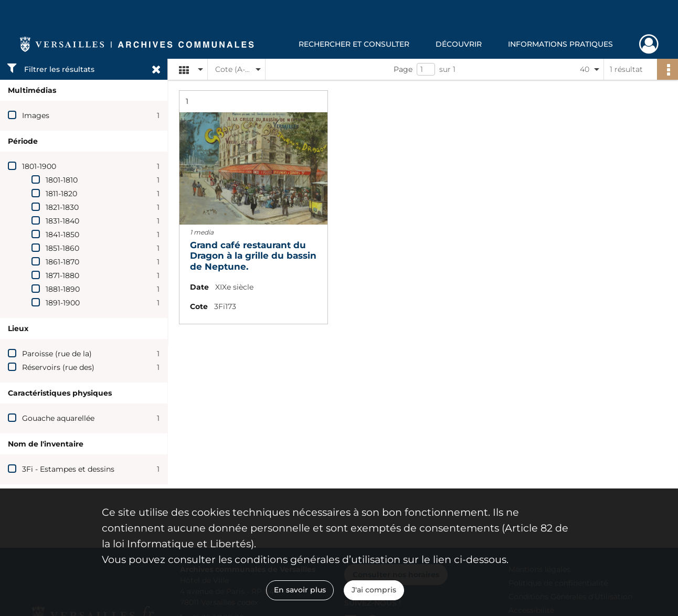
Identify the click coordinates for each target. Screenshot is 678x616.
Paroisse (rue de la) (57, 354)
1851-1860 (62, 248)
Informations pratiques (560, 44)
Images (36, 115)
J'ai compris (374, 590)
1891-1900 (63, 303)
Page (403, 69)
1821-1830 (62, 207)
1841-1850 (62, 235)
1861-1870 (62, 262)
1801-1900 (39, 166)
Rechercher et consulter (354, 44)
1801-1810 (62, 180)
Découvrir (459, 44)
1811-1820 (61, 194)
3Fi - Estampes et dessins (68, 469)
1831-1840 (62, 221)
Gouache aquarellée (58, 418)
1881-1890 (63, 289)
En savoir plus (300, 590)
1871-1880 (62, 275)
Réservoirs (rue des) (58, 367)
